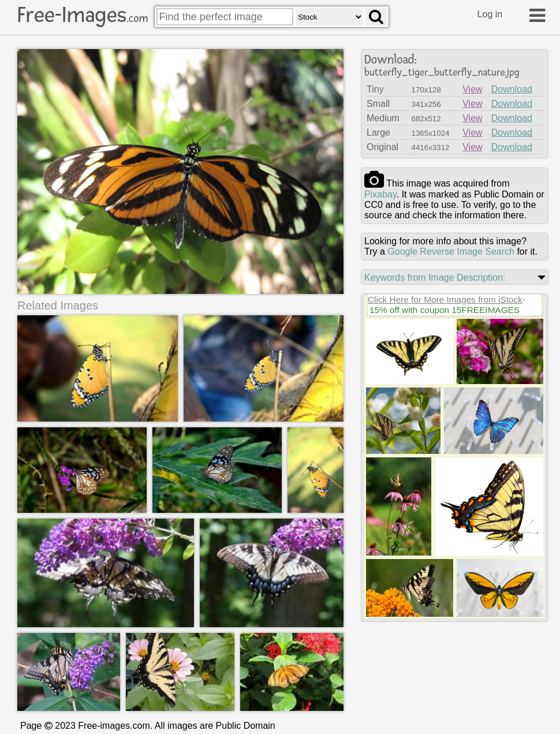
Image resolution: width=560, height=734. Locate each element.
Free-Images (83, 15)
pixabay (380, 194)
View (472, 89)
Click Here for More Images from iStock (445, 299)
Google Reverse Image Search (451, 252)
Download (512, 89)
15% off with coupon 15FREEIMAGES (445, 310)
